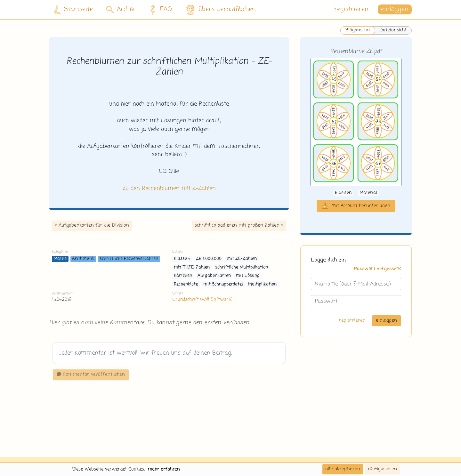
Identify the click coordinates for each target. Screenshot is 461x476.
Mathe (60, 259)
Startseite (73, 10)
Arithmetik (83, 259)
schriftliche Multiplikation (242, 267)
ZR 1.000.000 (209, 259)
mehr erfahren (164, 469)
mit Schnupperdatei (223, 284)
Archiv (120, 9)
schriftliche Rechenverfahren (129, 259)
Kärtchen (183, 276)
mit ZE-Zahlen (242, 259)
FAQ (159, 10)
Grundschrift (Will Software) (202, 300)
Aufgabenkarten (214, 276)
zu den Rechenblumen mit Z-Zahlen (169, 189)
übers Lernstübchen (220, 10)
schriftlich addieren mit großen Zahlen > (239, 225)
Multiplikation (262, 284)
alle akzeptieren (343, 469)
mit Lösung (248, 276)
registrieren (351, 9)
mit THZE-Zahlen (192, 267)
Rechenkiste (186, 284)
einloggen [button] (395, 9)
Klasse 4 (182, 259)
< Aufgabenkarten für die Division (92, 225)
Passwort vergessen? (378, 269)
